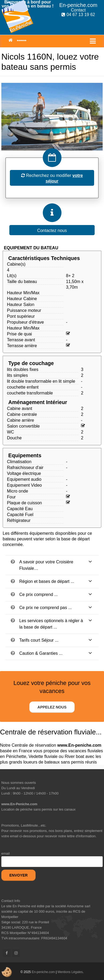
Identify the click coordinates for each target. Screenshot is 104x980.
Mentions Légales (70, 972)
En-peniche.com (43, 972)
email (5, 853)
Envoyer (18, 875)
